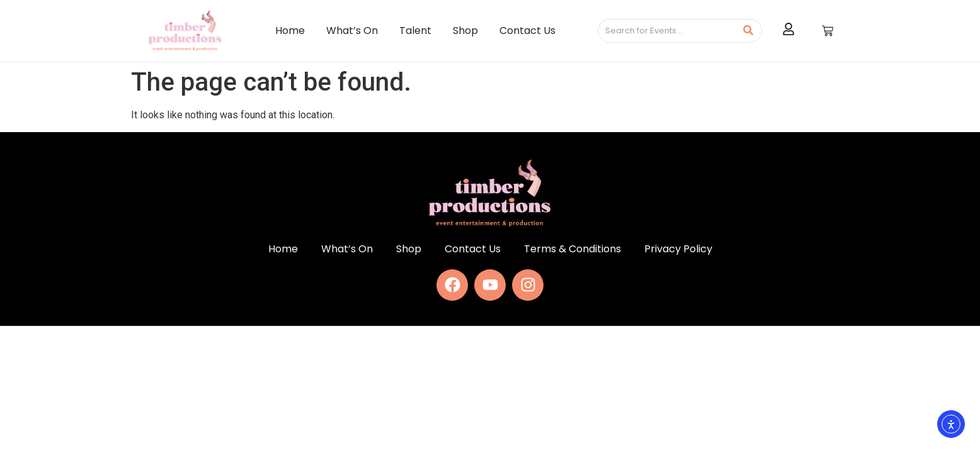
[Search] (667, 31)
